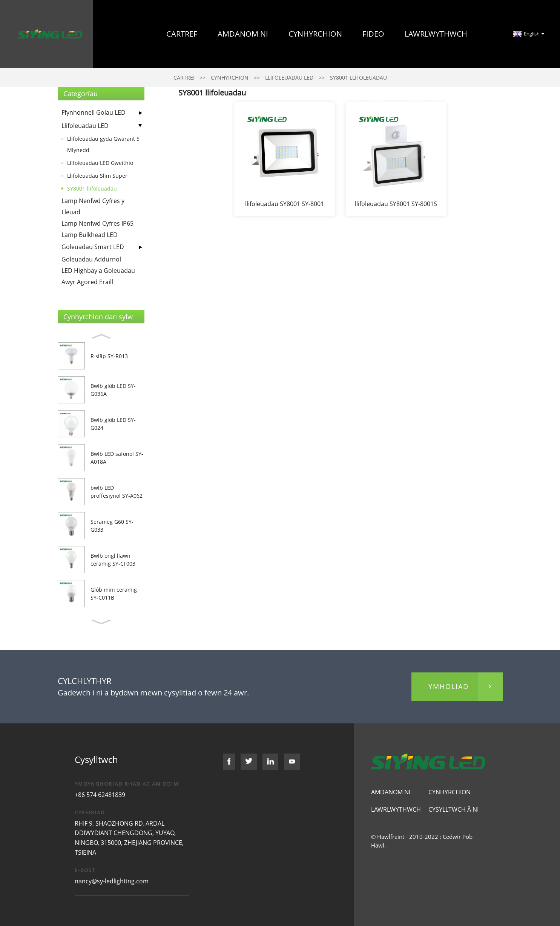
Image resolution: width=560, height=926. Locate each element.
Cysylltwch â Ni (436, 102)
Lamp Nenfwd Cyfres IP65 (97, 223)
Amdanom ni (243, 34)
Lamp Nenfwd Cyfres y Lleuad (93, 206)
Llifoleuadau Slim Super (97, 176)
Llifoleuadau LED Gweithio (100, 163)
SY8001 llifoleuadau (92, 188)
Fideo (373, 34)
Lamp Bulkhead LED (90, 235)
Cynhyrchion (315, 34)
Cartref (182, 34)
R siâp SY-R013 (109, 356)
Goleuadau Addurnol (91, 259)
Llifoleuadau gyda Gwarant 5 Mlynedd (103, 144)
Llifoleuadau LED (85, 126)
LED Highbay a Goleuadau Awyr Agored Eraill (98, 276)
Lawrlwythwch (436, 34)
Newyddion (360, 102)
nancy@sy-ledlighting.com (112, 881)
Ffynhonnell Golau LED (94, 112)
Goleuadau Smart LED (93, 247)
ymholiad (449, 686)
